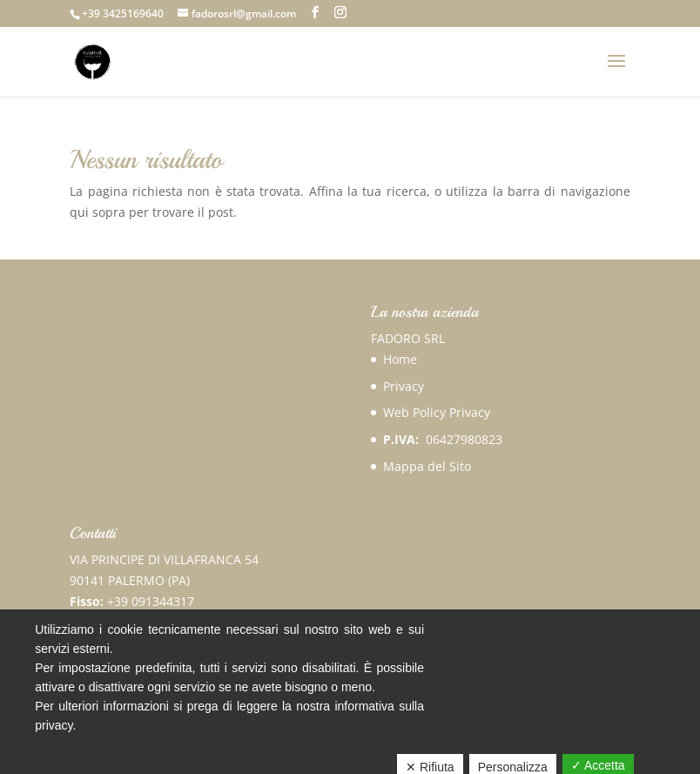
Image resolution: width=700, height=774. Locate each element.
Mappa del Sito (427, 466)
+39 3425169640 (123, 13)
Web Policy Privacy (437, 412)
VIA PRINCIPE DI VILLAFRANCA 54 (164, 559)
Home (400, 359)
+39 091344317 (151, 601)
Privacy (404, 386)
